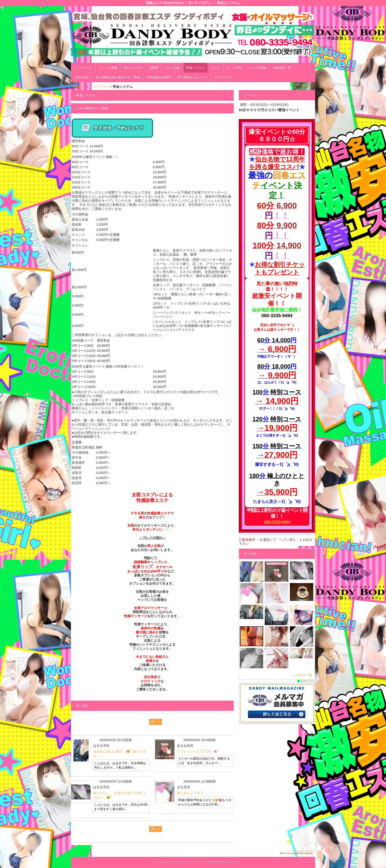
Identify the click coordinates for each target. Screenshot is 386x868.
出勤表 (154, 68)
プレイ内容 (172, 68)
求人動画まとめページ (193, 77)
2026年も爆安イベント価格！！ (95, 157)
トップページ (83, 68)
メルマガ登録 (257, 68)
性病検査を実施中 (159, 77)
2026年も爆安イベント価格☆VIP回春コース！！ (108, 366)
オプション (80, 245)
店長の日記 (82, 77)
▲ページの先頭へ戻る (296, 852)
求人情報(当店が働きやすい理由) (118, 77)
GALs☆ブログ (133, 68)
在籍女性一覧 (282, 68)
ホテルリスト (224, 77)
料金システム (196, 68)
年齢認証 (79, 87)
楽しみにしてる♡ (190, 793)
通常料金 (78, 141)
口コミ (216, 68)
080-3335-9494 (277, 522)
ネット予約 (234, 68)
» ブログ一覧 (303, 675)
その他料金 (80, 214)
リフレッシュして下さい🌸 (197, 751)
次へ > (155, 722)
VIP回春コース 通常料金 (91, 341)
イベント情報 (108, 68)
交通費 (77, 442)
